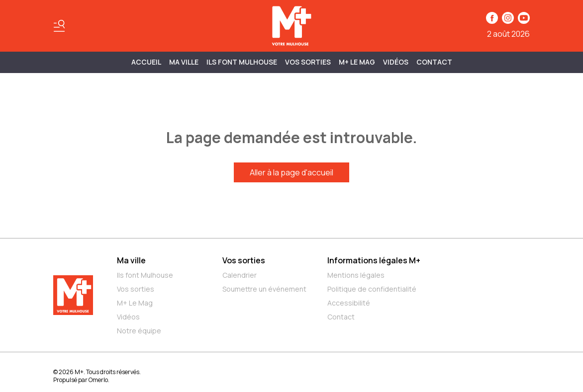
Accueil (146, 62)
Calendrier (240, 275)
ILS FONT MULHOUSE (242, 62)
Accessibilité (349, 303)
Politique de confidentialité (372, 289)
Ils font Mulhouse (145, 275)
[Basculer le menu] (59, 26)
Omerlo (98, 380)
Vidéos (396, 62)
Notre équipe (139, 331)
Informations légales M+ (374, 260)
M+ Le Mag (357, 62)
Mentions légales (356, 275)
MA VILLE (184, 62)
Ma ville (131, 260)
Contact (434, 62)
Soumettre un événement (264, 289)
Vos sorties (308, 62)
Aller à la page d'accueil (291, 172)
